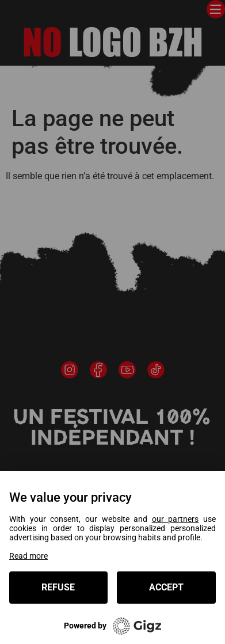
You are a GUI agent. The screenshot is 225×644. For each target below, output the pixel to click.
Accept (166, 587)
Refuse (58, 587)
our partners (176, 519)
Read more (28, 556)
